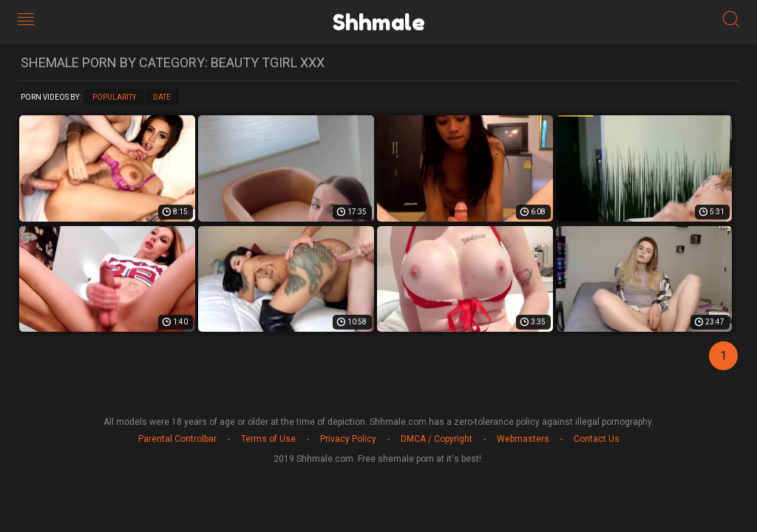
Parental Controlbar (177, 439)
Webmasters (523, 439)
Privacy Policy (348, 439)
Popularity (114, 97)
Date (162, 97)
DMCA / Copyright (437, 439)
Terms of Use (268, 439)
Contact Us (597, 439)
